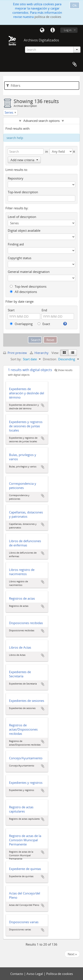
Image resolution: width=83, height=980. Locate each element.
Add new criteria (24, 160)
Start (11, 310)
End (44, 310)
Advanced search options (41, 121)
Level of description (22, 217)
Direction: (50, 359)
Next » (72, 954)
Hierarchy (40, 353)
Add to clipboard (43, 405)
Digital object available (24, 230)
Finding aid (16, 244)
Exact (44, 324)
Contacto (17, 974)
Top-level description (23, 192)
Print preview (15, 353)
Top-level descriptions (28, 286)
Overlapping (21, 324)
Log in (68, 30)
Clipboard (75, 64)
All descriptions (23, 292)
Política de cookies (60, 974)
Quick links (53, 30)
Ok (75, 5)
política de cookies (48, 17)
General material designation (29, 272)
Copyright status (20, 258)
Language (42, 30)
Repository (16, 178)
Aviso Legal (35, 974)
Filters (13, 86)
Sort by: (16, 359)
